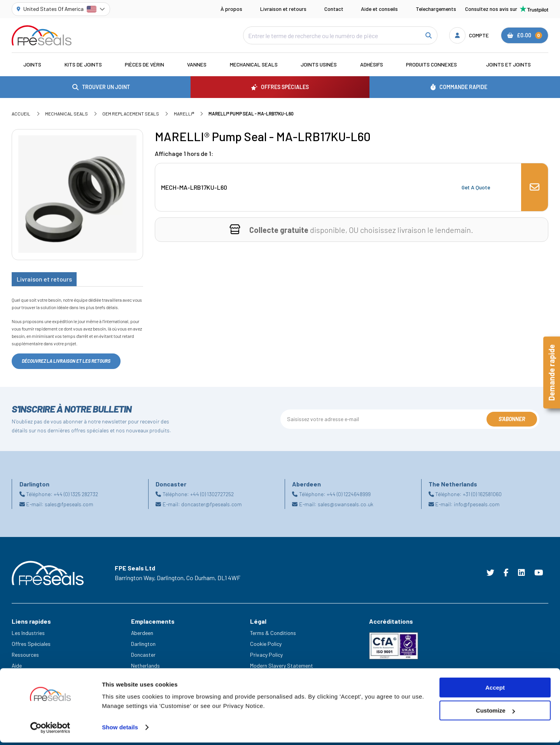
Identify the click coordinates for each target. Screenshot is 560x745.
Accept (495, 690)
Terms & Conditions (273, 633)
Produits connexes (431, 64)
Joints (32, 64)
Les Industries (28, 633)
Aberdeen (142, 633)
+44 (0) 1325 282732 (76, 494)
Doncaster (143, 655)
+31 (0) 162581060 (482, 494)
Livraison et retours (283, 9)
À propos (231, 9)
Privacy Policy (266, 655)
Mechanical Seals (254, 64)
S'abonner (512, 419)
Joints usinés (319, 64)
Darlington (143, 644)
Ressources (25, 655)
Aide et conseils (379, 9)
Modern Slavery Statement (282, 665)
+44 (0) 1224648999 (349, 494)
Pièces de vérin (144, 64)
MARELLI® (184, 114)
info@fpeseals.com (477, 504)
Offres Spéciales (31, 644)
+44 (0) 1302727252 (212, 494)
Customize (495, 713)
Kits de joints (83, 64)
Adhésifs (372, 64)
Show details (120, 730)
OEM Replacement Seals (131, 114)
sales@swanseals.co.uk (346, 504)
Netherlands (145, 665)
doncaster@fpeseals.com (212, 504)
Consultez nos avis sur (507, 9)
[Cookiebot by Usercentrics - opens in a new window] (50, 730)
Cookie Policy (266, 644)
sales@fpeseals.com (69, 504)
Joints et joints (508, 64)
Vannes (197, 64)
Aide (17, 665)
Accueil (21, 114)
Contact (334, 9)
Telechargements (436, 9)
